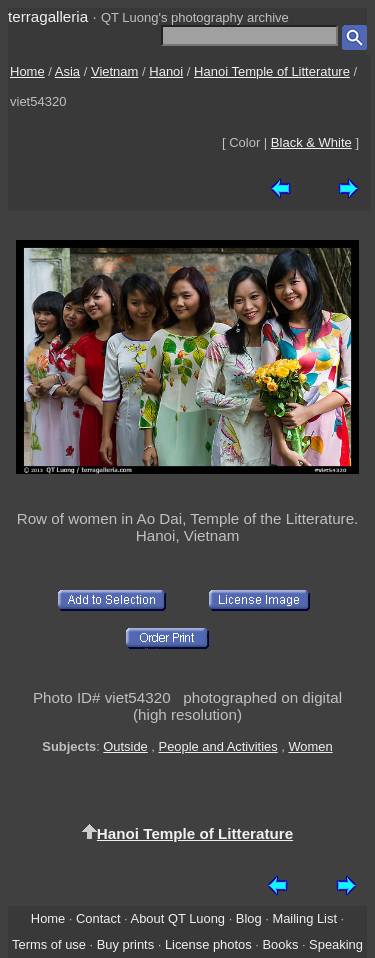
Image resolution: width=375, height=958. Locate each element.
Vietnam (114, 71)
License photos (208, 944)
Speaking (336, 944)
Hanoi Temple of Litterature (272, 71)
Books (280, 944)
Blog (249, 918)
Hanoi (166, 71)
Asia (67, 71)
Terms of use (49, 944)
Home (27, 71)
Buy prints (125, 944)
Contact (98, 918)
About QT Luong (178, 918)
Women (310, 746)
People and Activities (218, 746)
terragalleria (48, 16)
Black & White (311, 142)
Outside (125, 746)
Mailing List (304, 918)
